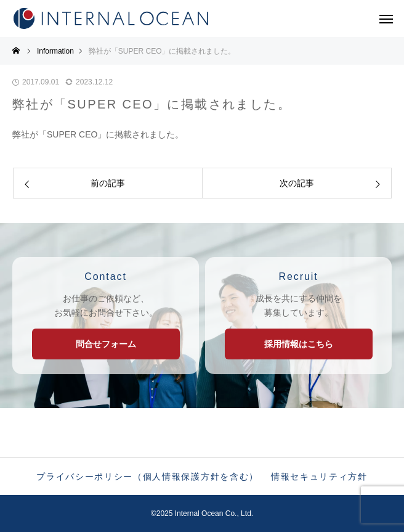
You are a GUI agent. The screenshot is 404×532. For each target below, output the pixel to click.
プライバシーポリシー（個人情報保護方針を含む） (147, 477)
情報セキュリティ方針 (319, 477)
